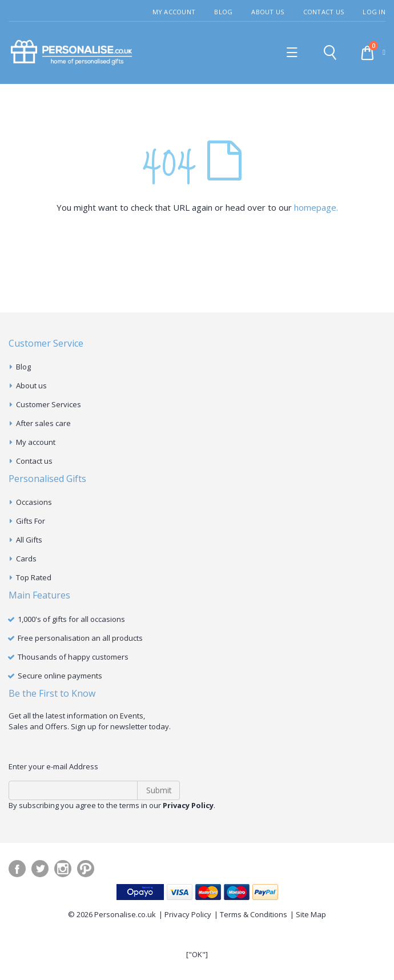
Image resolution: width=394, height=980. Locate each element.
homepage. (316, 207)
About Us (268, 12)
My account (36, 442)
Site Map (311, 914)
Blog (223, 12)
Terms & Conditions (254, 914)
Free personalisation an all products (80, 638)
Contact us (34, 461)
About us (31, 385)
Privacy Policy (188, 914)
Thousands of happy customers (73, 657)
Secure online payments (60, 676)
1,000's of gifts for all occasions (71, 619)
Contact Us (324, 12)
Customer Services (49, 404)
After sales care (43, 423)
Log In (374, 12)
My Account (174, 12)
